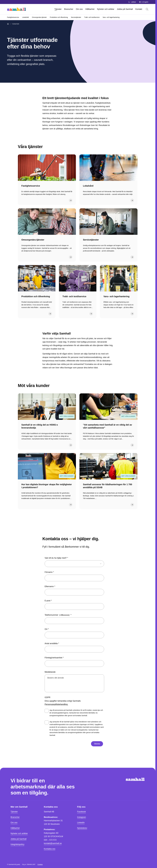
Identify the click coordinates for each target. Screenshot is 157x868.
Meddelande (50, 672)
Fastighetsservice (13, 17)
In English (144, 2)
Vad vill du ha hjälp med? (56, 558)
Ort (46, 629)
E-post (47, 601)
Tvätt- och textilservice (92, 17)
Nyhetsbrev (82, 828)
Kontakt (139, 9)
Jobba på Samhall (125, 9)
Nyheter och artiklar (106, 9)
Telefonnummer (57, 615)
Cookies (40, 864)
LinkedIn (81, 823)
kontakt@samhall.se (53, 843)
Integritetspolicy (17, 844)
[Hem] (16, 9)
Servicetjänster (76, 17)
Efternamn (49, 586)
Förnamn (49, 572)
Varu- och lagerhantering (111, 17)
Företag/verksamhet (53, 658)
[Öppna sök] (147, 9)
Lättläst (132, 2)
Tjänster (58, 9)
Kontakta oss (50, 849)
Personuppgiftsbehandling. (56, 704)
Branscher (69, 9)
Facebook (81, 812)
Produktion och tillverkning (59, 17)
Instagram (82, 817)
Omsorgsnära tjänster (39, 17)
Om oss (79, 9)
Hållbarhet (90, 9)
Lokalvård (26, 17)
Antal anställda (51, 643)
